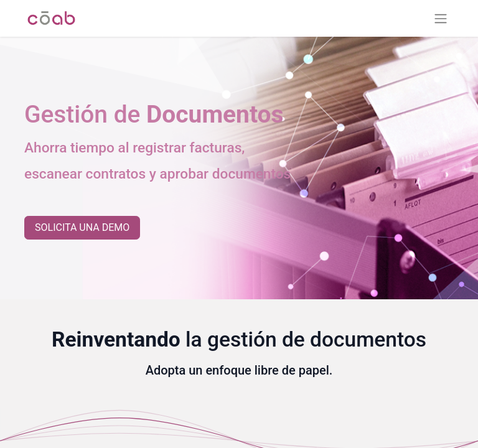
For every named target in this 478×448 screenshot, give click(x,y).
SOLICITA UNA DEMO (82, 227)
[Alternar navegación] (441, 18)
